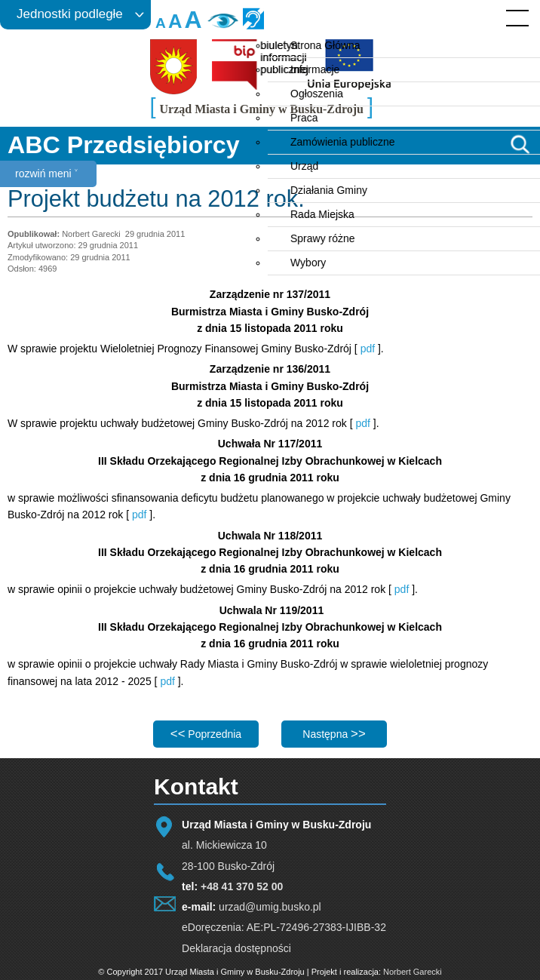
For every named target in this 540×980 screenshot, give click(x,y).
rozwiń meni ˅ (46, 174)
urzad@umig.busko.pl (270, 907)
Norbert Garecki (413, 972)
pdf (368, 349)
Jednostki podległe (70, 14)
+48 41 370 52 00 (242, 886)
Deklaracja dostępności (236, 948)
